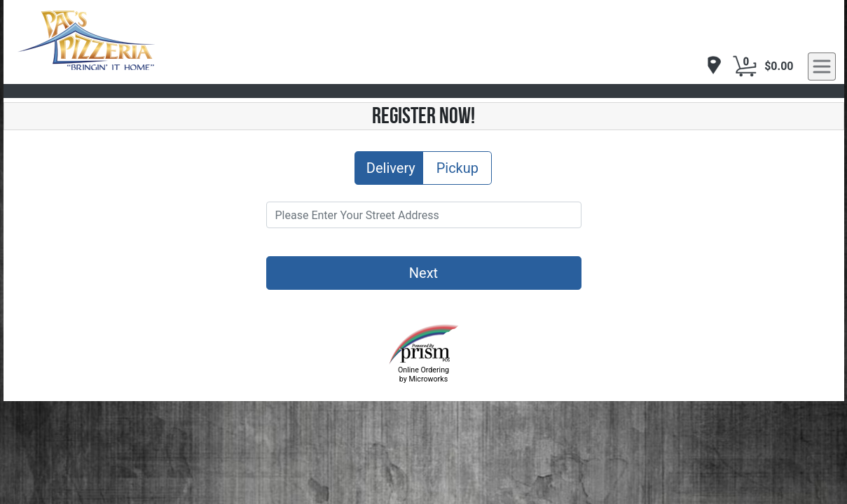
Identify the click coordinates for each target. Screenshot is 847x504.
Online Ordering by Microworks (423, 374)
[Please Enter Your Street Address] (424, 215)
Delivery (391, 167)
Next (423, 273)
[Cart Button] (745, 66)
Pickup (457, 167)
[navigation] (710, 66)
